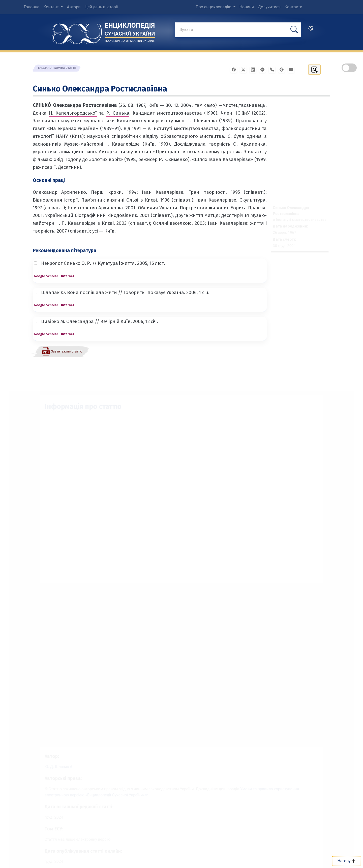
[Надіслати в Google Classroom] (293, 69)
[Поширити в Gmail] (283, 69)
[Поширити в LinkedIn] (254, 69)
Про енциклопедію (214, 7)
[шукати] (294, 30)
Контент (52, 7)
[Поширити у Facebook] (235, 69)
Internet (68, 276)
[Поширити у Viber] (274, 69)
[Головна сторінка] (77, 32)
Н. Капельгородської (73, 113)
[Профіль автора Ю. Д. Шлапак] (52, 760)
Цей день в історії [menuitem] (101, 7)
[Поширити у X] (245, 69)
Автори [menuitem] (74, 7)
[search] (311, 30)
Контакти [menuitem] (293, 7)
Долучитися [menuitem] (269, 7)
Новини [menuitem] (247, 7)
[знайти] (238, 30)
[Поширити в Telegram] (264, 69)
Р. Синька (118, 113)
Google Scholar (46, 276)
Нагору (346, 861)
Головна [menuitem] (32, 7)
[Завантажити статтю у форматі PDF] (62, 351)
